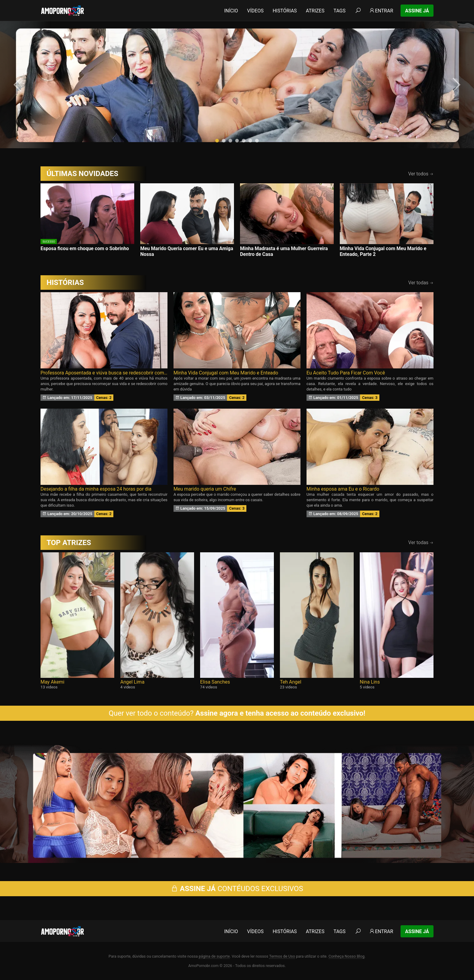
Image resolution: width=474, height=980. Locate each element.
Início (231, 11)
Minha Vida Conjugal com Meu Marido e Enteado (226, 373)
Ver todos (421, 174)
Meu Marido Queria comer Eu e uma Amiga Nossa (187, 251)
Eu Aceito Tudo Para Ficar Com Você (346, 373)
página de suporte (214, 956)
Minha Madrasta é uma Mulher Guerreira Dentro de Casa (284, 251)
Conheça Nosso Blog (347, 956)
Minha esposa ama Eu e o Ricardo (343, 489)
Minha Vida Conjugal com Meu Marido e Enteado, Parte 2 (383, 251)
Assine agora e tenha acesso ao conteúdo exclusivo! (280, 713)
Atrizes (315, 11)
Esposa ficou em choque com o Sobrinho (85, 248)
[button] (217, 141)
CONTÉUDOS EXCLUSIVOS (237, 889)
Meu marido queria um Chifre (205, 489)
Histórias (285, 11)
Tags (339, 11)
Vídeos (255, 11)
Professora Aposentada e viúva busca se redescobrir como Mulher (104, 373)
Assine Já (417, 11)
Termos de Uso (282, 956)
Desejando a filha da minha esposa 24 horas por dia (96, 489)
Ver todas (421, 283)
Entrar (381, 11)
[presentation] (19, 85)
